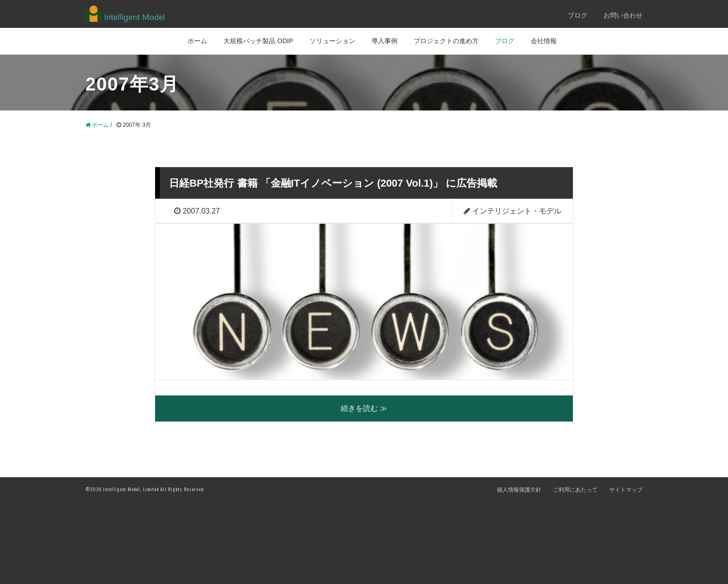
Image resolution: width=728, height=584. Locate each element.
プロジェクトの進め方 (446, 41)
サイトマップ (626, 572)
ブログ (578, 15)
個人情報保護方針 (519, 572)
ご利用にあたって (575, 572)
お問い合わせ (623, 15)
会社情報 (544, 41)
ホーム (197, 41)
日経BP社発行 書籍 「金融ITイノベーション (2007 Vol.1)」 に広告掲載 (348, 183)
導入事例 (384, 41)
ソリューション (332, 41)
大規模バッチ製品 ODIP (258, 41)
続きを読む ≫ (364, 490)
